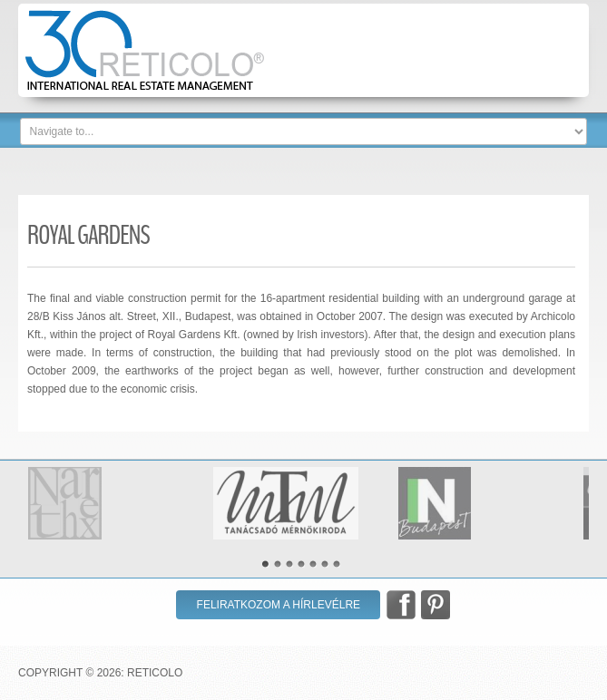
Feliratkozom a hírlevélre (279, 605)
